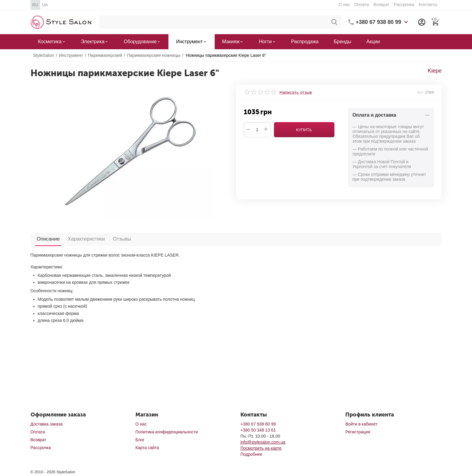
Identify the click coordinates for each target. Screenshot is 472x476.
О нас (344, 5)
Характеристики (80, 239)
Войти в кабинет (361, 424)
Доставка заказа (47, 424)
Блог (140, 440)
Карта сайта (147, 448)
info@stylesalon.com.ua (263, 442)
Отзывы (111, 239)
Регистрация (358, 432)
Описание (46, 239)
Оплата (362, 5)
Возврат (381, 5)
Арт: (420, 92)
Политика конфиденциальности (167, 432)
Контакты (428, 5)
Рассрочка (404, 5)
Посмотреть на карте (261, 448)
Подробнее (251, 454)
